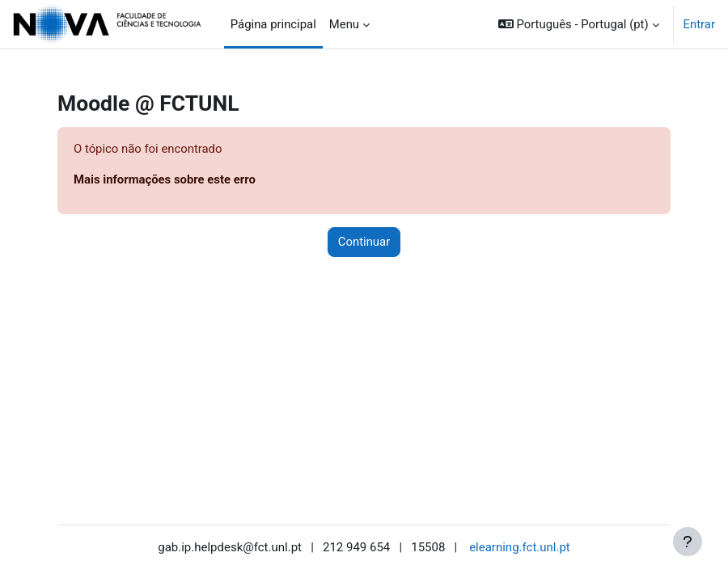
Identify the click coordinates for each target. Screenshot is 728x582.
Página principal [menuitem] (273, 24)
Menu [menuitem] (344, 24)
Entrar (699, 24)
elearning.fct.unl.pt (520, 547)
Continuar (364, 242)
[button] (579, 24)
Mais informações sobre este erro (165, 179)
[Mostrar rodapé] (688, 542)
